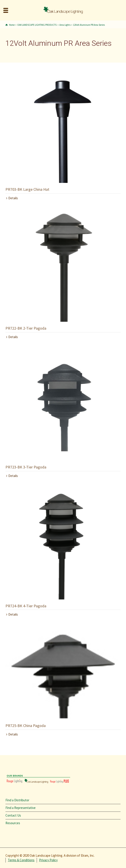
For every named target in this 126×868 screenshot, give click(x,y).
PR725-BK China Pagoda (26, 726)
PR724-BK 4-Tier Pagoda (26, 606)
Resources (13, 823)
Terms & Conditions (21, 860)
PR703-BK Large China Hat (27, 189)
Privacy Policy (48, 860)
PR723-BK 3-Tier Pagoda (26, 467)
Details (13, 198)
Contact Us (13, 815)
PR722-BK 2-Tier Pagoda (26, 328)
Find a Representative (21, 808)
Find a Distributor (17, 800)
